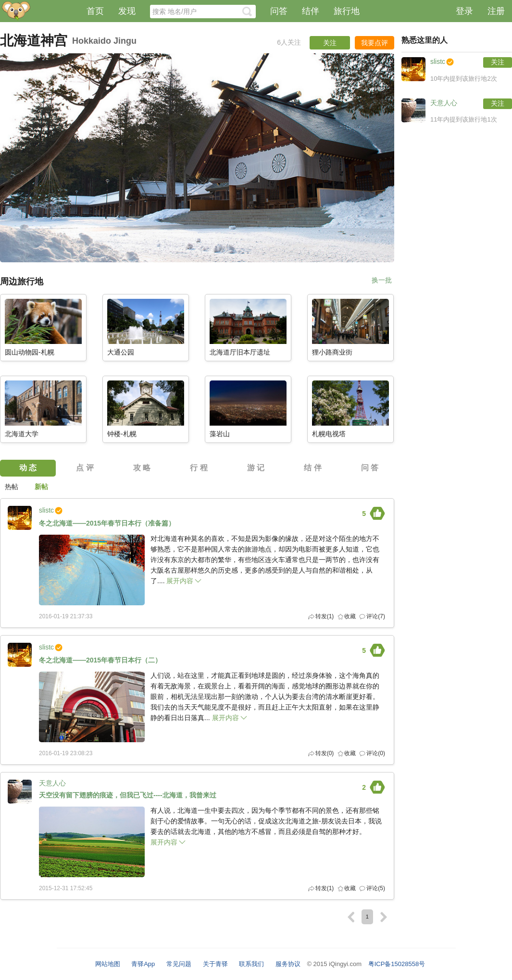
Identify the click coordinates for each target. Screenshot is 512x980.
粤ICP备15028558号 (397, 964)
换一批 (382, 280)
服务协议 (288, 964)
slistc (46, 510)
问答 (279, 11)
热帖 (12, 487)
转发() (325, 616)
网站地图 (108, 964)
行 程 (199, 468)
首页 (95, 11)
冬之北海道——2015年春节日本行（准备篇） (107, 523)
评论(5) (376, 888)
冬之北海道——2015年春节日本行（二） (100, 660)
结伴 (311, 11)
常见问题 (179, 964)
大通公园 (121, 352)
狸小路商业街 (332, 352)
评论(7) (376, 616)
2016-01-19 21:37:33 (66, 616)
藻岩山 (220, 434)
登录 (464, 11)
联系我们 (251, 964)
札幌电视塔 (329, 434)
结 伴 (312, 468)
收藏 (350, 616)
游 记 (256, 468)
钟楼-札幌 (122, 434)
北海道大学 (22, 434)
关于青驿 (215, 964)
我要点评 (375, 43)
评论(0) (376, 753)
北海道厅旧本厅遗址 (240, 352)
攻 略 (142, 468)
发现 (127, 11)
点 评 (85, 468)
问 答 (370, 468)
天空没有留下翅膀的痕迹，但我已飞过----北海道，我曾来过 (128, 795)
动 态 (28, 468)
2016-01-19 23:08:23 (66, 753)
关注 (498, 62)
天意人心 (52, 783)
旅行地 (347, 11)
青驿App (143, 964)
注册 (496, 11)
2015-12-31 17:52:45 (66, 888)
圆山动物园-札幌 (30, 352)
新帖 (41, 487)
